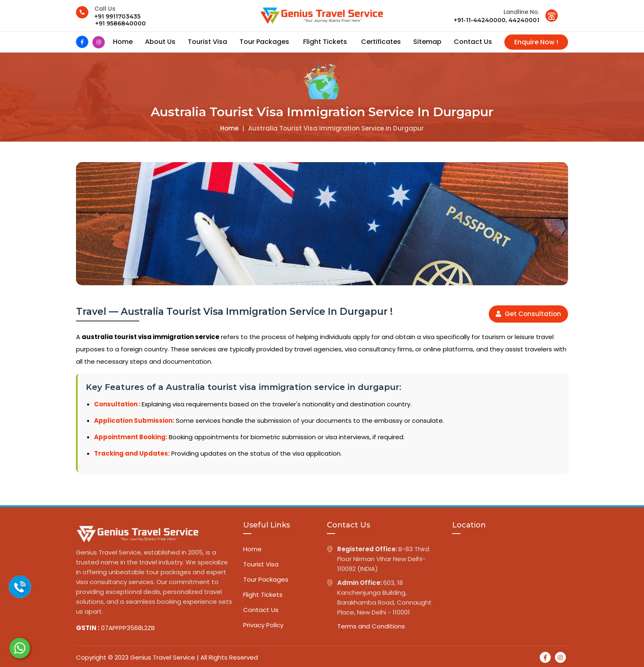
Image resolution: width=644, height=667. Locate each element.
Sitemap (427, 42)
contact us (473, 42)
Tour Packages (265, 42)
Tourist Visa (207, 42)
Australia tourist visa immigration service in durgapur (336, 128)
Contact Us (261, 610)
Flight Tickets (326, 42)
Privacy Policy (263, 625)
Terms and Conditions (371, 626)
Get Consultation (528, 314)
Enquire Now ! (536, 42)
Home (123, 42)
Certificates (381, 42)
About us (160, 42)
